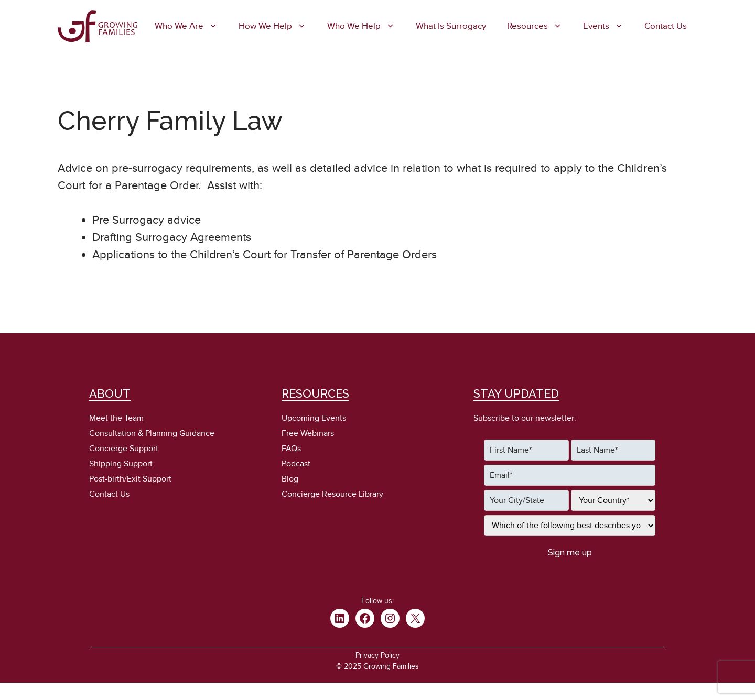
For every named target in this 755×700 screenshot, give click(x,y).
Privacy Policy (377, 655)
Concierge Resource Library (332, 494)
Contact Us (666, 26)
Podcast (296, 464)
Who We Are (191, 26)
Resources (540, 26)
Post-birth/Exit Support (130, 479)
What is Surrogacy (451, 26)
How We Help (278, 26)
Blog (290, 479)
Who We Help (366, 26)
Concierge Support (124, 449)
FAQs (291, 449)
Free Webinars (308, 433)
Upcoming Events (314, 418)
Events (608, 26)
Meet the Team (116, 418)
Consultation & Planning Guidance (152, 433)
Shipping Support (121, 464)
